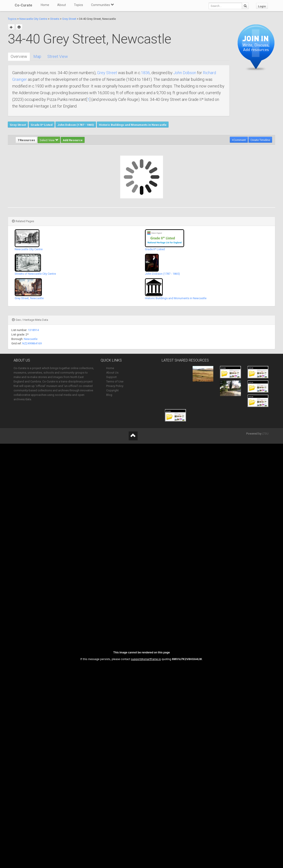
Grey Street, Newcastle (29, 298)
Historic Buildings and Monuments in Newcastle (133, 125)
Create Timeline (260, 140)
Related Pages (23, 221)
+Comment (239, 140)
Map (37, 56)
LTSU (265, 434)
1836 (145, 73)
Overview (19, 56)
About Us (112, 373)
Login (262, 6)
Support (111, 377)
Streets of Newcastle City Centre (35, 274)
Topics (78, 5)
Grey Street (69, 19)
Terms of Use (115, 381)
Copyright (112, 390)
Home (45, 5)
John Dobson (185, 73)
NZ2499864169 (32, 343)
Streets (55, 19)
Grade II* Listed (42, 125)
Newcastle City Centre (33, 19)
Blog (109, 395)
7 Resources (26, 140)
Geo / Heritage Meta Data (30, 320)
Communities (102, 5)
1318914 (33, 330)
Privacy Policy (115, 386)
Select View (49, 140)
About (62, 5)
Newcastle (31, 339)
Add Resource (73, 140)
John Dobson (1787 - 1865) (76, 125)
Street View (58, 56)
